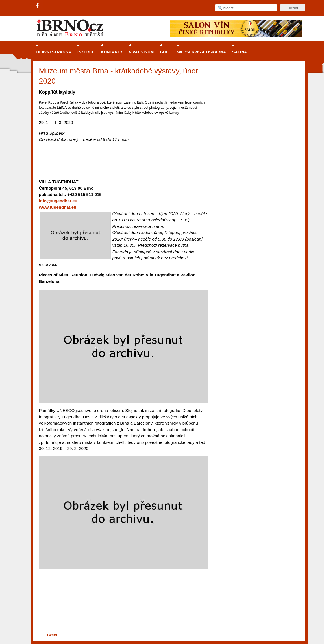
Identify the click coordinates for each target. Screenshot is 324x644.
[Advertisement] (122, 609)
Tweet (52, 635)
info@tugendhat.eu (58, 201)
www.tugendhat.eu (58, 207)
